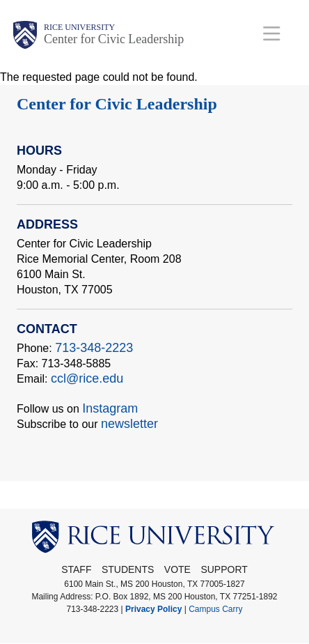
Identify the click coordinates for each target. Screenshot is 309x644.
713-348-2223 (94, 348)
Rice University (79, 27)
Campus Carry (215, 609)
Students (128, 569)
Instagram (110, 408)
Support (224, 569)
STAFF (76, 569)
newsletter (129, 424)
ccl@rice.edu (87, 378)
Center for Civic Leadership (114, 39)
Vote (177, 569)
